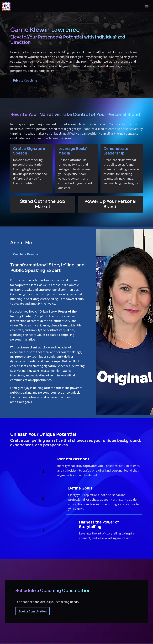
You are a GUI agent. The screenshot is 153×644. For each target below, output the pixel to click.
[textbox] (76, 322)
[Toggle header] (147, 6)
